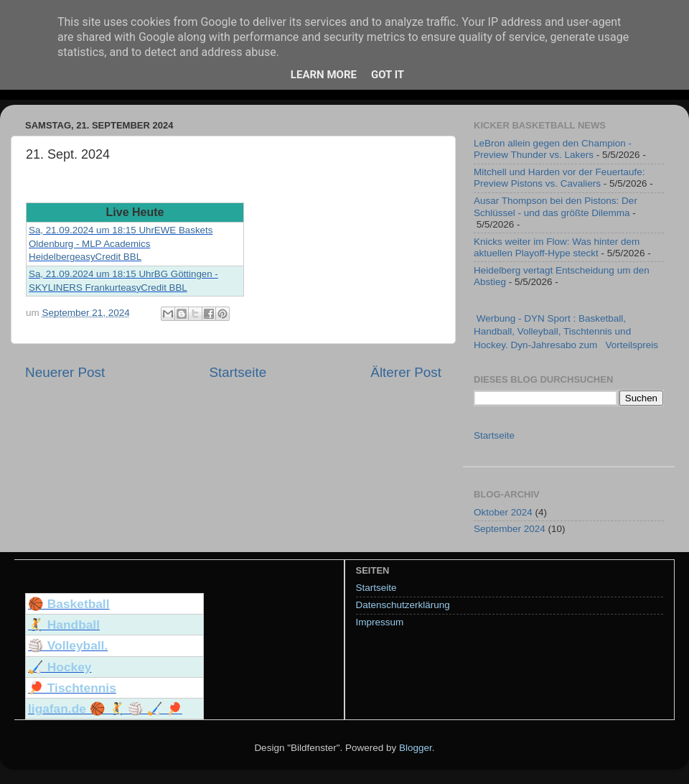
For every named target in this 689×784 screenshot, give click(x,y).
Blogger (416, 748)
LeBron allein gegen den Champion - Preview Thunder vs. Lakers (553, 149)
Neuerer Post (65, 372)
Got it (388, 75)
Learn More (324, 75)
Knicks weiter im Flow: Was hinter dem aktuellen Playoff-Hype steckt (557, 247)
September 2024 (510, 529)
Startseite (238, 372)
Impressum (380, 622)
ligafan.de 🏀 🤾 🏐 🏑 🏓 (105, 709)
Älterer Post (406, 372)
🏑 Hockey (60, 667)
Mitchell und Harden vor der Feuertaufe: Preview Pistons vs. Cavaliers (559, 178)
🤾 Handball (64, 625)
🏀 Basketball (69, 604)
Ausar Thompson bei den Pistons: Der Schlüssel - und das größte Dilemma (556, 206)
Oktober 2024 (503, 512)
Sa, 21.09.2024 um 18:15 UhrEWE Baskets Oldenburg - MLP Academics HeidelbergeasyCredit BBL (121, 243)
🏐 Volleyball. (68, 645)
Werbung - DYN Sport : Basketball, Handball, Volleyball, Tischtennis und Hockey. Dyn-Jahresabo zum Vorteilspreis (566, 332)
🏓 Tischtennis (72, 688)
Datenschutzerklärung (403, 605)
